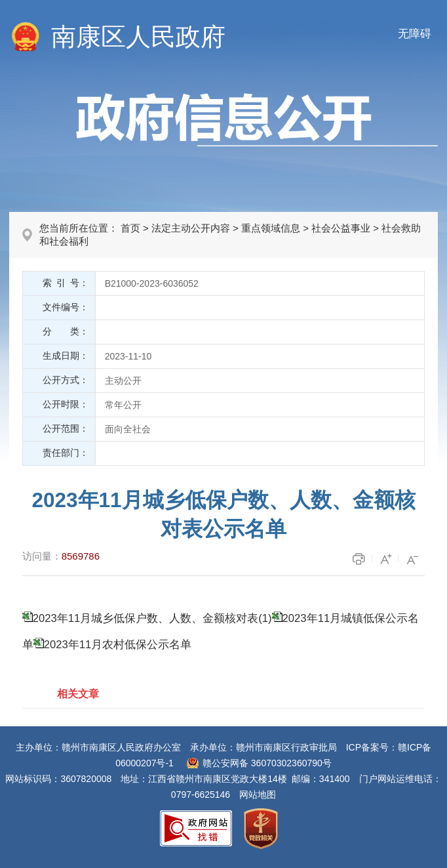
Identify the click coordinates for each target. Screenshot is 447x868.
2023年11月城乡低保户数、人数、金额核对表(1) (152, 618)
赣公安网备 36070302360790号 (267, 763)
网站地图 (258, 795)
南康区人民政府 (138, 37)
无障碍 (415, 34)
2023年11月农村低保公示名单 (118, 645)
